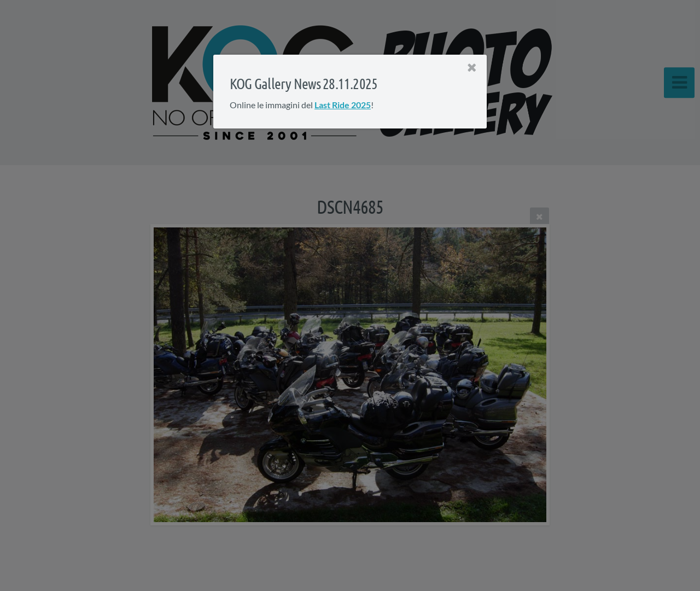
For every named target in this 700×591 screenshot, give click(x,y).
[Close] (472, 68)
